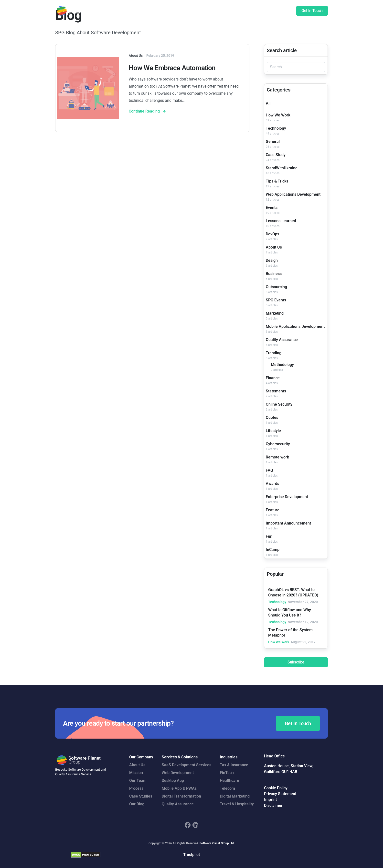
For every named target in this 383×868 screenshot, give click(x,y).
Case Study (276, 155)
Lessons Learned (281, 221)
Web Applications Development (293, 194)
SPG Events (276, 300)
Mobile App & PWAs (179, 788)
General (273, 142)
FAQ (269, 470)
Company (246, 11)
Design (272, 260)
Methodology (282, 365)
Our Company (141, 757)
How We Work (278, 115)
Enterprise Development (287, 497)
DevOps (272, 234)
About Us (274, 247)
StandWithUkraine (282, 168)
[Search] (296, 67)
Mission (136, 773)
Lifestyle (273, 431)
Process (136, 788)
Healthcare (229, 781)
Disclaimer (273, 805)
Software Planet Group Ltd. (217, 843)
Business (274, 274)
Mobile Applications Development (295, 326)
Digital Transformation (181, 796)
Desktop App (173, 781)
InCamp (273, 550)
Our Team (138, 781)
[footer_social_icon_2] (195, 825)
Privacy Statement (280, 794)
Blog (284, 11)
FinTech (227, 773)
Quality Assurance (282, 340)
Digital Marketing (235, 796)
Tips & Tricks (277, 181)
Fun (269, 536)
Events (272, 208)
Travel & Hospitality (237, 804)
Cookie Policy (276, 788)
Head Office (274, 756)
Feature (273, 510)
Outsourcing (276, 287)
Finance (273, 378)
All (268, 103)
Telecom (227, 788)
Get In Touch (312, 11)
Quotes (272, 417)
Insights (267, 11)
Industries (229, 757)
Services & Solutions (180, 757)
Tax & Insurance (234, 765)
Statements (276, 391)
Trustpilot (191, 855)
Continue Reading (145, 111)
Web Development (178, 773)
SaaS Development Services (186, 765)
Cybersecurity (278, 444)
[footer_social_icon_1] (188, 825)
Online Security (279, 404)
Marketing (275, 313)
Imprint (270, 800)
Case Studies (220, 11)
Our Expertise (191, 11)
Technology (276, 128)
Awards (272, 484)
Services (166, 11)
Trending (274, 353)
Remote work (277, 457)
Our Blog (137, 804)
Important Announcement (288, 523)
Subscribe (296, 662)
